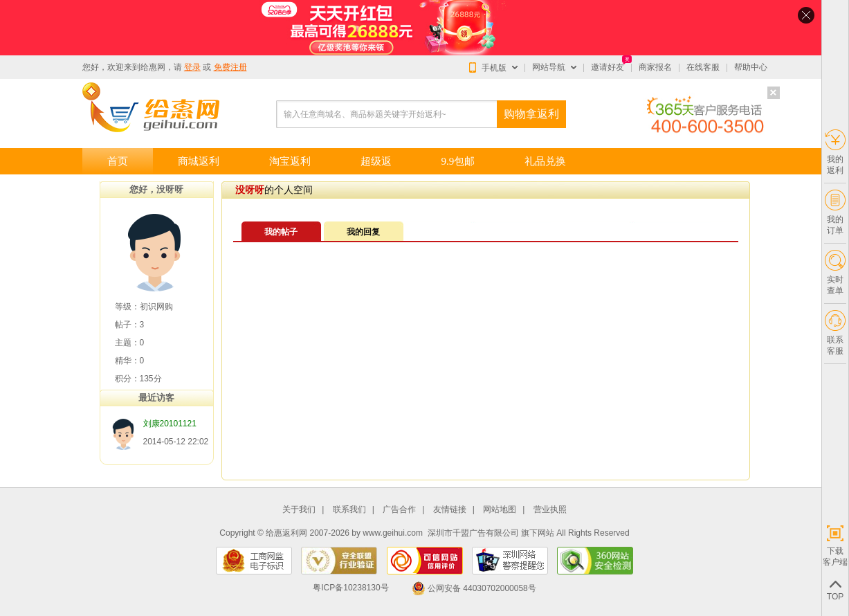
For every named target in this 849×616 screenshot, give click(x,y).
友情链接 (450, 510)
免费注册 (230, 67)
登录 (192, 67)
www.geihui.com (393, 533)
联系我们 (349, 510)
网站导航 (549, 67)
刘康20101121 (170, 424)
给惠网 (153, 67)
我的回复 (363, 232)
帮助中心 (751, 67)
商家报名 (655, 67)
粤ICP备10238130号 (350, 588)
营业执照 (550, 510)
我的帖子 (281, 232)
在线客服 (703, 67)
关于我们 (299, 510)
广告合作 (399, 510)
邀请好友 (608, 67)
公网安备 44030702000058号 (474, 588)
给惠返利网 (286, 533)
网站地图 (500, 510)
